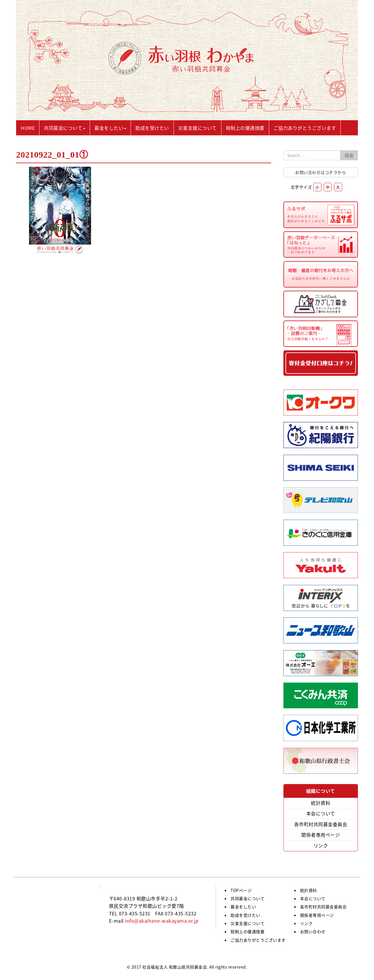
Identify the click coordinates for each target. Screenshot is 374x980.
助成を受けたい (245, 915)
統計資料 (321, 803)
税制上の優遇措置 (247, 931)
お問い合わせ (313, 931)
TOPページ (241, 890)
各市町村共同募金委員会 (321, 824)
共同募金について (247, 898)
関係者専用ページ (321, 835)
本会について (321, 813)
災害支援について (247, 923)
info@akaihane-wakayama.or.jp (162, 921)
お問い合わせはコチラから (321, 172)
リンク (321, 845)
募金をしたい (243, 907)
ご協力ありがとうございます (258, 940)
